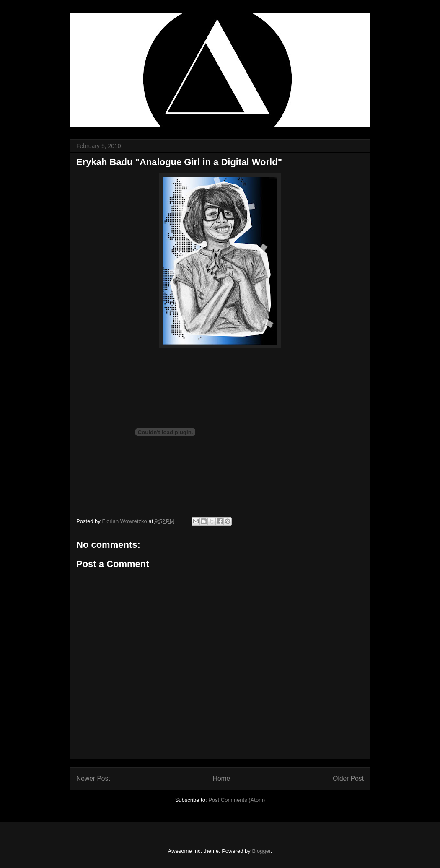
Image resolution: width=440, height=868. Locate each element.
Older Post (348, 779)
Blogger (261, 851)
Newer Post (93, 779)
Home (222, 779)
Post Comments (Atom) (237, 800)
